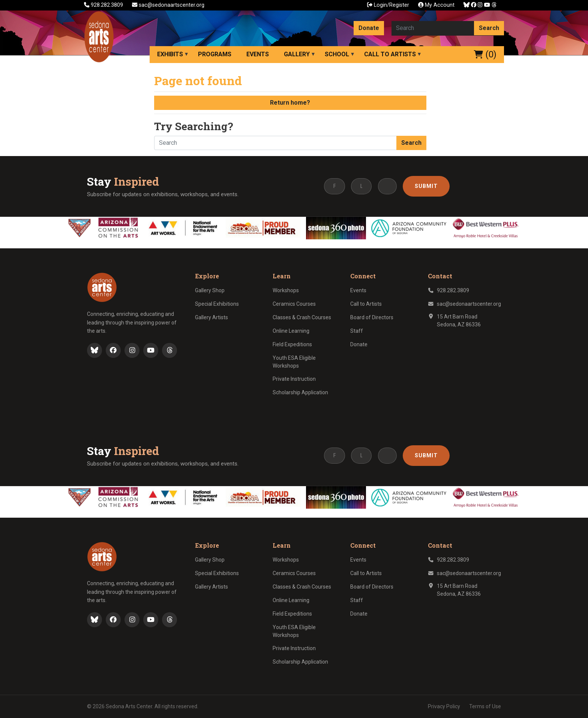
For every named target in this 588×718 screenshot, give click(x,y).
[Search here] (433, 28)
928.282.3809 (104, 5)
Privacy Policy (444, 706)
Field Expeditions (292, 344)
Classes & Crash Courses (302, 317)
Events (258, 54)
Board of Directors (372, 317)
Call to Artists (390, 54)
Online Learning (291, 331)
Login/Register (388, 5)
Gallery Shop (210, 290)
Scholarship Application (300, 392)
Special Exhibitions (217, 304)
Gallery (297, 54)
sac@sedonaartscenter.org (168, 5)
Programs (215, 54)
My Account (436, 5)
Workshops (286, 290)
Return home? (290, 103)
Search (489, 28)
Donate (369, 28)
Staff (357, 331)
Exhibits (170, 54)
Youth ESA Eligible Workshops (294, 362)
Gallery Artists (211, 317)
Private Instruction (294, 379)
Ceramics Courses (294, 304)
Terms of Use (485, 706)
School (337, 54)
